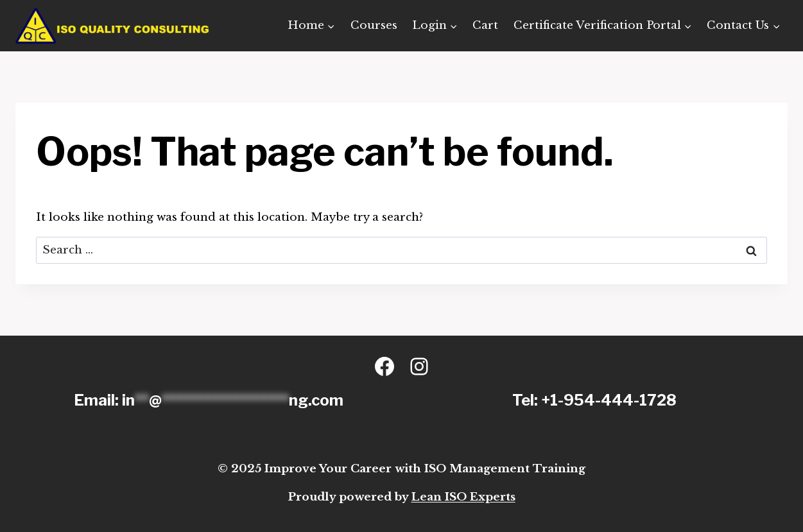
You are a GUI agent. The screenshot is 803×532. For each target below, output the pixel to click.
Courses (374, 25)
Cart (485, 25)
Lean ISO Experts (463, 497)
